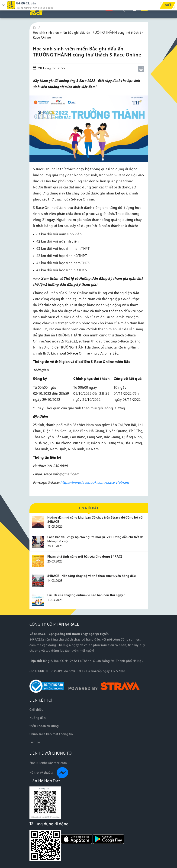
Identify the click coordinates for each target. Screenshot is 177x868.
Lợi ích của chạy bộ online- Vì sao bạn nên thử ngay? (86, 595)
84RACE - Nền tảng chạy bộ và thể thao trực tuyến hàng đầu (92, 576)
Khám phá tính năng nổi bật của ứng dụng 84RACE (85, 557)
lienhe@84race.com (53, 763)
